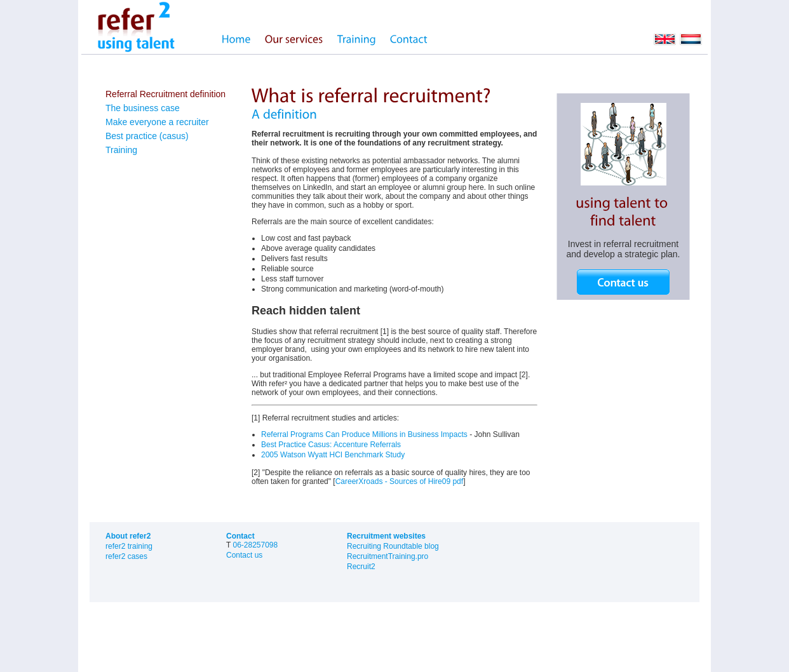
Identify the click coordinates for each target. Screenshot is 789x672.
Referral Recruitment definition (165, 94)
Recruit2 (361, 567)
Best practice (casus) (147, 136)
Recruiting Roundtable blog (393, 546)
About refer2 (128, 536)
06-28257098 (255, 545)
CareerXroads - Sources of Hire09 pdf (399, 481)
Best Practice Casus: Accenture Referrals (331, 445)
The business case (143, 108)
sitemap (158, 633)
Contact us (244, 555)
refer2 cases (126, 556)
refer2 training (129, 546)
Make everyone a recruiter (157, 122)
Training (121, 150)
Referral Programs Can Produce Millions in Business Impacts (364, 434)
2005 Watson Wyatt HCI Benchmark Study (333, 455)
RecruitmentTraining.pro (388, 556)
